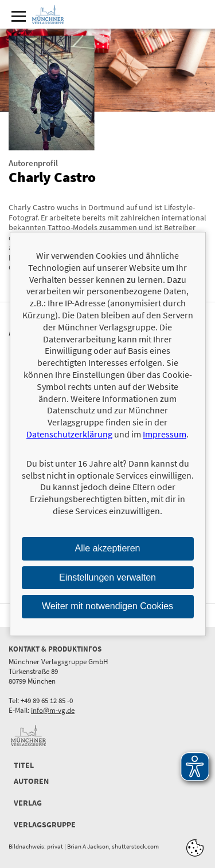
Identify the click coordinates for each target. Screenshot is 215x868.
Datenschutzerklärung (69, 434)
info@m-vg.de (53, 710)
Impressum (165, 434)
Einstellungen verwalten (107, 577)
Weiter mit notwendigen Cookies (107, 606)
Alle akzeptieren (108, 548)
